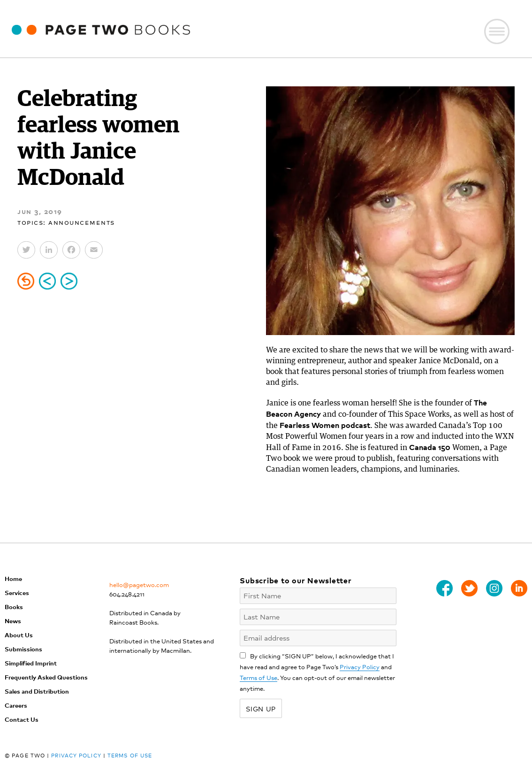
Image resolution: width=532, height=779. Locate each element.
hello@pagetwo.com (139, 584)
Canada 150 (430, 447)
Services (17, 592)
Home (13, 578)
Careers (16, 705)
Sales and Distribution (37, 691)
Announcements (82, 222)
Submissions (23, 649)
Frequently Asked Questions (46, 677)
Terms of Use (258, 677)
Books (14, 607)
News (13, 621)
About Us (19, 635)
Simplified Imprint (31, 663)
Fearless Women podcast (325, 425)
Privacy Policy (360, 667)
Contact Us (22, 719)
